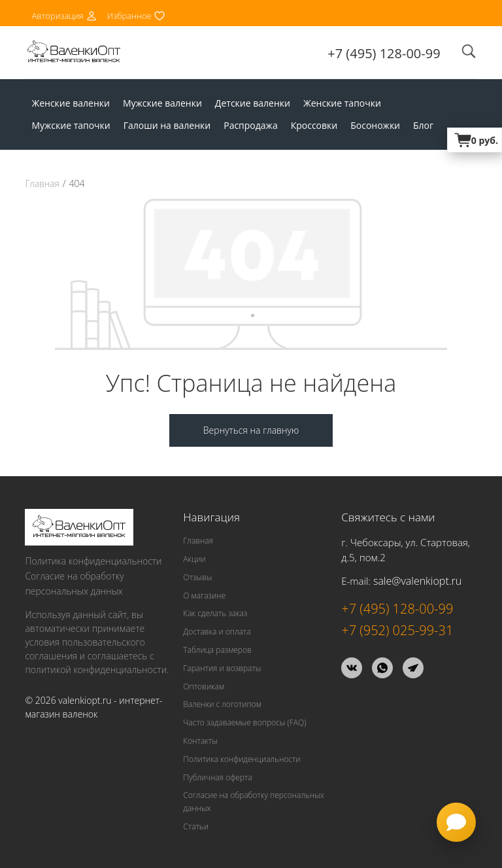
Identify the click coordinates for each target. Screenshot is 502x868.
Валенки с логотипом (222, 704)
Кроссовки (314, 125)
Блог (423, 125)
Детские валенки (253, 103)
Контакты (200, 740)
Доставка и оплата (217, 631)
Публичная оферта (217, 777)
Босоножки (375, 125)
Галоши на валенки (167, 125)
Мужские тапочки (71, 125)
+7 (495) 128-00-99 (384, 53)
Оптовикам (204, 686)
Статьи (196, 826)
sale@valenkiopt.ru (417, 580)
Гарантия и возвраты (222, 668)
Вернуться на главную (251, 429)
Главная (42, 184)
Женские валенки (71, 103)
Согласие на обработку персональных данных (74, 583)
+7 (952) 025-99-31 (397, 630)
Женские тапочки (342, 103)
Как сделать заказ (215, 613)
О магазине (204, 595)
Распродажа (250, 125)
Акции (194, 558)
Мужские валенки (162, 103)
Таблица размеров (217, 649)
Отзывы (197, 577)
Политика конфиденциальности (93, 560)
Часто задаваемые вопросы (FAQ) (244, 722)
